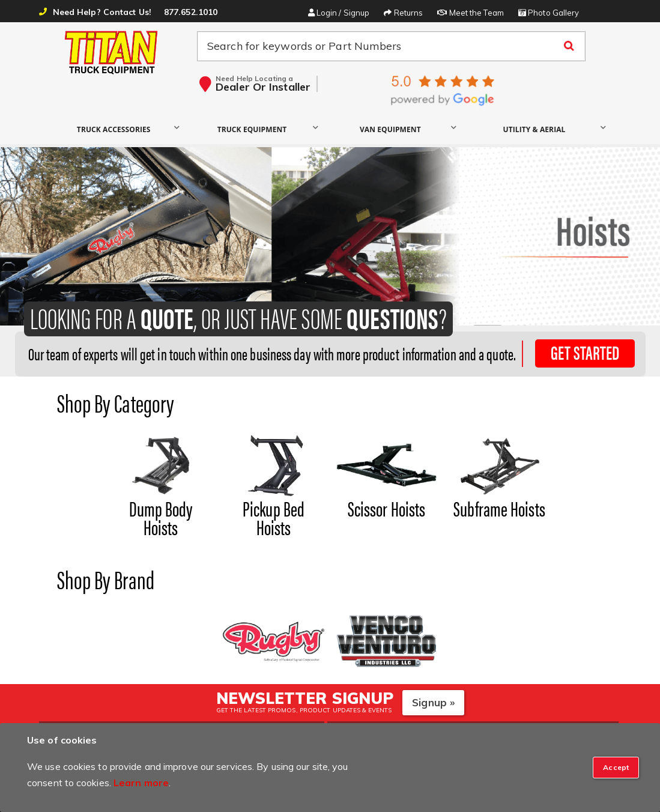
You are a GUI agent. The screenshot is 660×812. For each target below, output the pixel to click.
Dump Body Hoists (161, 517)
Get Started (585, 352)
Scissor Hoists (386, 508)
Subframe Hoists (499, 508)
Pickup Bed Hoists (274, 517)
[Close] (616, 768)
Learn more (141, 783)
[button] (117, 129)
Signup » (433, 702)
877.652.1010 (191, 12)
